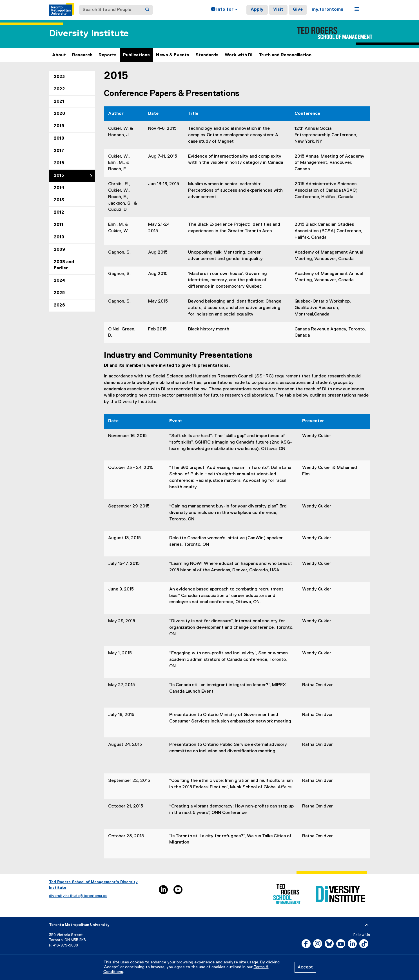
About (59, 55)
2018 (59, 138)
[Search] (147, 10)
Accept (305, 967)
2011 (59, 225)
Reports (108, 55)
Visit (278, 10)
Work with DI (239, 55)
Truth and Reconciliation (285, 55)
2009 (59, 250)
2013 (59, 200)
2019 (59, 126)
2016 (59, 163)
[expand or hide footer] (367, 925)
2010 (59, 237)
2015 (59, 176)
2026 (59, 305)
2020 (59, 114)
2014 (59, 188)
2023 (59, 77)
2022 (59, 89)
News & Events (173, 55)
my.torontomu (327, 10)
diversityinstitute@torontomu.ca (78, 896)
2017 (59, 151)
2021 (59, 102)
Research (82, 55)
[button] (224, 10)
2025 (59, 293)
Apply (257, 10)
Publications (136, 55)
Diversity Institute (89, 34)
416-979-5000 (66, 946)
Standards (207, 55)
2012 (59, 212)
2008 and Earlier (64, 265)
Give (298, 10)
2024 (59, 281)
